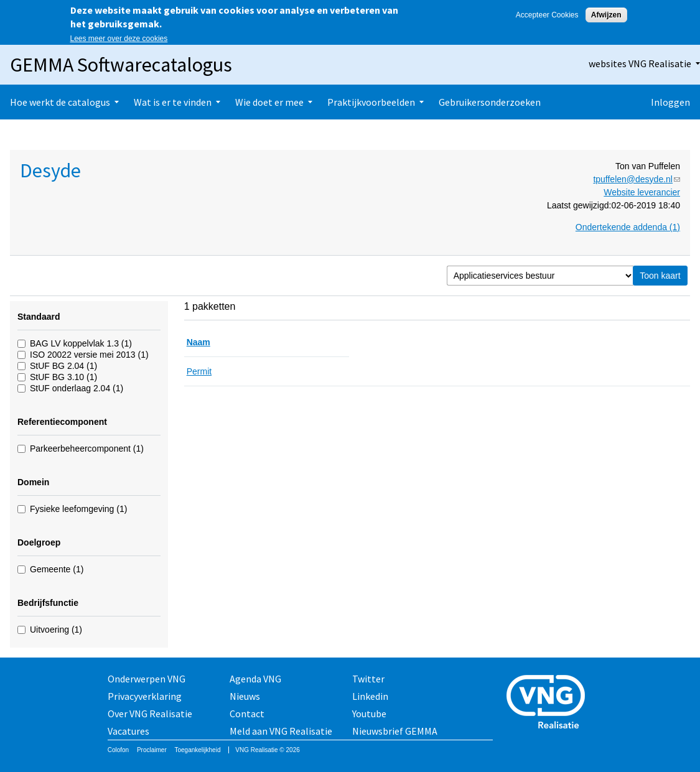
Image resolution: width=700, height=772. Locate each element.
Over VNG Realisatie (150, 714)
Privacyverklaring (145, 696)
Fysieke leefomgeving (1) (78, 509)
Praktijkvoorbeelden (371, 102)
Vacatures (128, 731)
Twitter (368, 679)
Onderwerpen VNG (147, 679)
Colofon (118, 750)
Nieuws (245, 696)
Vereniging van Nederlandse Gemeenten (549, 703)
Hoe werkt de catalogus (60, 102)
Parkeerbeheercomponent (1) (87, 449)
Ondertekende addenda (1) (628, 227)
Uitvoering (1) (56, 630)
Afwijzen (606, 15)
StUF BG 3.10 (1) (63, 377)
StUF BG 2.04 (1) (63, 366)
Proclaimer (152, 750)
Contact (247, 714)
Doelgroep (39, 542)
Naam (198, 342)
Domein (33, 482)
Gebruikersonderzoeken (490, 102)
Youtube (369, 714)
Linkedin (370, 696)
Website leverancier (642, 192)
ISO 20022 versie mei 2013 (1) (89, 355)
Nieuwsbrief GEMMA (395, 731)
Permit (199, 371)
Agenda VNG (255, 679)
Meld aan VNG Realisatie (281, 731)
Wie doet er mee (269, 102)
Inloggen (670, 102)
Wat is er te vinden (173, 102)
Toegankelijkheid (198, 750)
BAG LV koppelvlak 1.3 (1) (81, 343)
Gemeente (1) (57, 569)
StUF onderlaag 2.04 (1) (77, 388)
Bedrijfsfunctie (48, 603)
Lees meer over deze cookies (119, 39)
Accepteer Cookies (547, 15)
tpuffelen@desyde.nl (637, 179)
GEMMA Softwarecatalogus (121, 65)
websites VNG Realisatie (640, 63)
